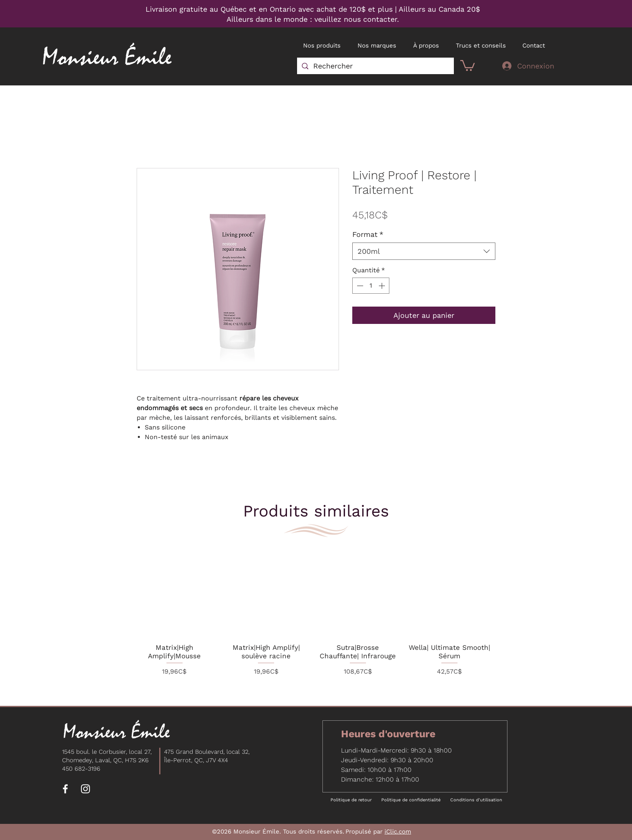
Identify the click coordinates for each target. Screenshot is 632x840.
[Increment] (383, 286)
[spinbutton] (371, 286)
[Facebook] (65, 789)
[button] (468, 65)
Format (368, 234)
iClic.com (398, 832)
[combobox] (424, 251)
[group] (312, 618)
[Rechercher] (375, 66)
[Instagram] (85, 789)
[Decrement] (359, 286)
